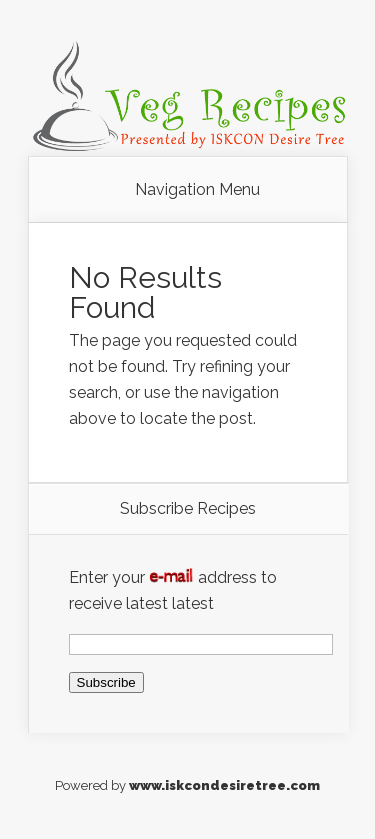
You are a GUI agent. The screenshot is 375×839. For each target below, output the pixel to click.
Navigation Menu (197, 190)
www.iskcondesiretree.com (224, 785)
